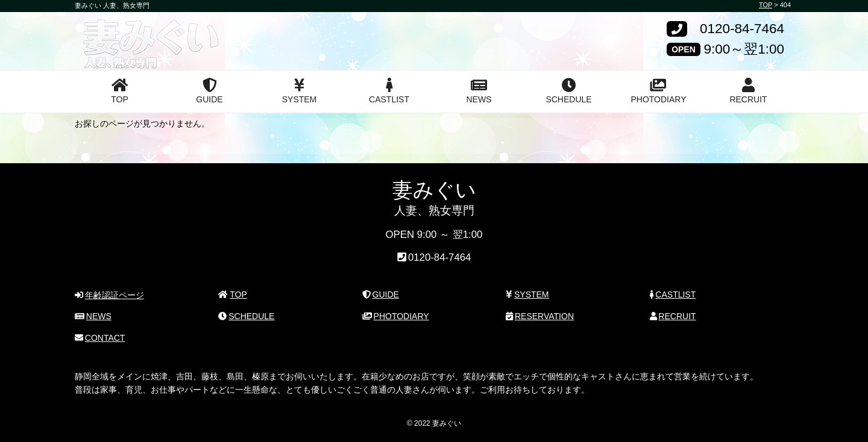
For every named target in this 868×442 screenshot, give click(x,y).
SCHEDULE (568, 91)
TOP (120, 91)
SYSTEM (300, 91)
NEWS (479, 91)
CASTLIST (389, 91)
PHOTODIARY (658, 91)
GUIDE (209, 91)
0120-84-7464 (742, 29)
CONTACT (100, 338)
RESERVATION (540, 316)
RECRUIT (748, 91)
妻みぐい (119, 32)
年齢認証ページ (109, 295)
